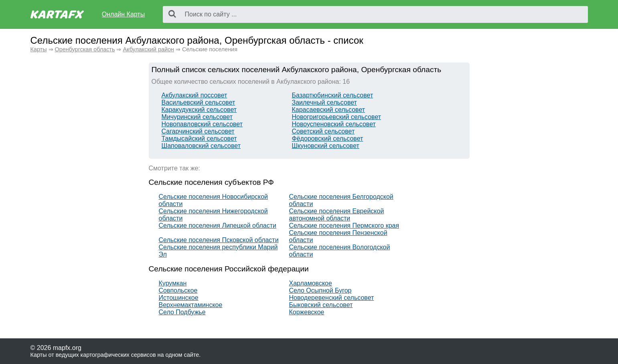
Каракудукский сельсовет (199, 110)
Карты (39, 49)
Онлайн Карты (123, 14)
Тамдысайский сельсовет (199, 139)
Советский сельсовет (323, 131)
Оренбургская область (85, 49)
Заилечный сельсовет (324, 102)
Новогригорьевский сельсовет (337, 117)
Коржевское (307, 312)
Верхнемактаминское (191, 305)
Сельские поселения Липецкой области (218, 225)
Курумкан (173, 283)
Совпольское (178, 290)
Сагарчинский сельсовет (198, 131)
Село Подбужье (182, 312)
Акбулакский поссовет (195, 95)
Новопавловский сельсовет (202, 124)
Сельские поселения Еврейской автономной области (337, 215)
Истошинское (179, 298)
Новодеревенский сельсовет (332, 298)
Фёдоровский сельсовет (328, 139)
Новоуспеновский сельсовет (334, 124)
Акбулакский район (148, 49)
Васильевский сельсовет (199, 102)
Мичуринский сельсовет (197, 117)
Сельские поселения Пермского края (344, 225)
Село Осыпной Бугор (320, 290)
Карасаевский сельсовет (329, 110)
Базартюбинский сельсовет (333, 95)
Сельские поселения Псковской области (219, 240)
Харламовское (311, 283)
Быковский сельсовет (321, 305)
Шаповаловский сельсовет (201, 146)
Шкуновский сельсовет (326, 146)
